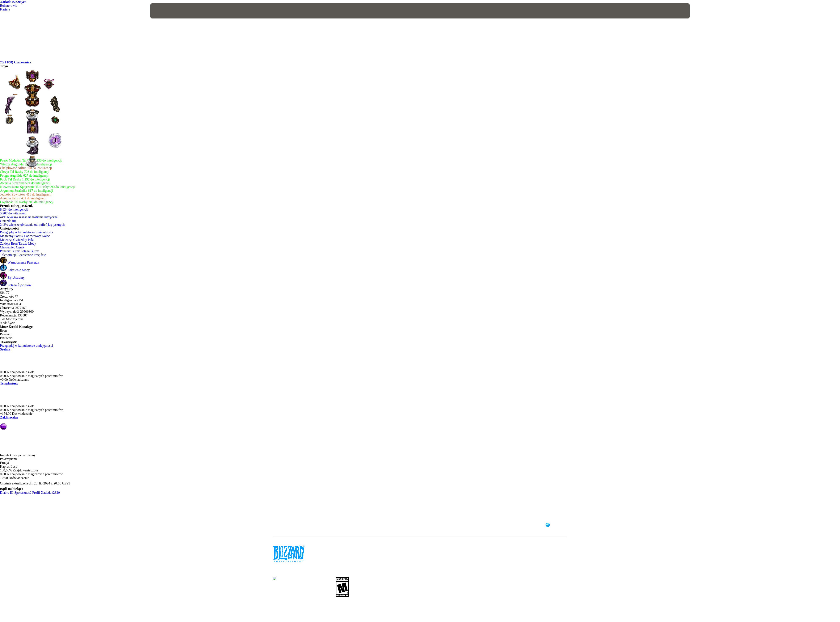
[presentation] (166, 11)
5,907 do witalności (13, 213)
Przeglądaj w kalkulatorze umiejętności (29, 232)
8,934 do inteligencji (14, 209)
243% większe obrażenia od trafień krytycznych (32, 225)
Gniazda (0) (8, 221)
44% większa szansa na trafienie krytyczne (29, 217)
